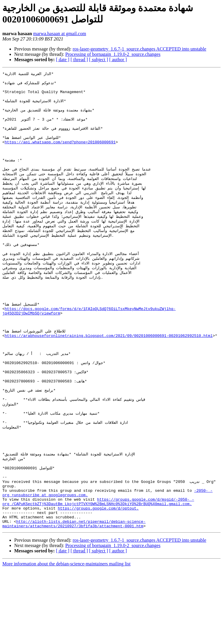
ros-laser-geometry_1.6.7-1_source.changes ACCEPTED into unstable (139, 49)
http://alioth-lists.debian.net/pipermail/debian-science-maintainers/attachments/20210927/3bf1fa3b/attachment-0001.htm (74, 598)
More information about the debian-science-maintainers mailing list (66, 639)
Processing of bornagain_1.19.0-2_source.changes (113, 54)
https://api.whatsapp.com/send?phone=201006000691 (60, 154)
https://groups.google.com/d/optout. (98, 580)
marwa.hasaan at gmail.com (60, 34)
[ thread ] (79, 60)
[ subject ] (99, 60)
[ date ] (63, 60)
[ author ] (118, 60)
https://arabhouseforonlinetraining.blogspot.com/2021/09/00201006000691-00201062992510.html (109, 377)
